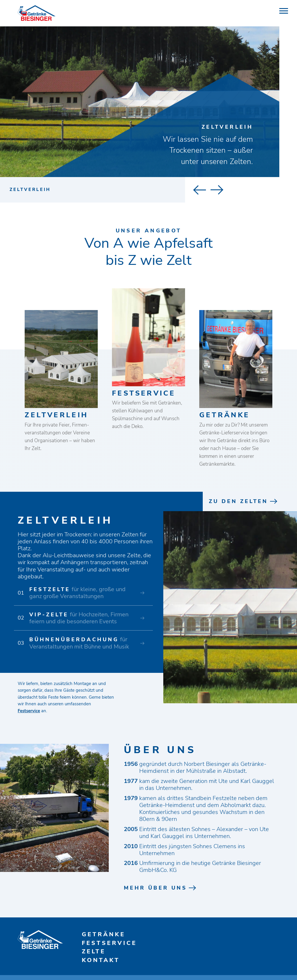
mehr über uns (155, 888)
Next (208, 190)
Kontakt (101, 960)
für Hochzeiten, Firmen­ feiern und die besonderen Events (80, 618)
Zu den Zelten (238, 501)
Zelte (94, 952)
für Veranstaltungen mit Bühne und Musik (79, 643)
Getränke (104, 935)
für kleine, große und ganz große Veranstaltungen (77, 593)
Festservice (29, 711)
